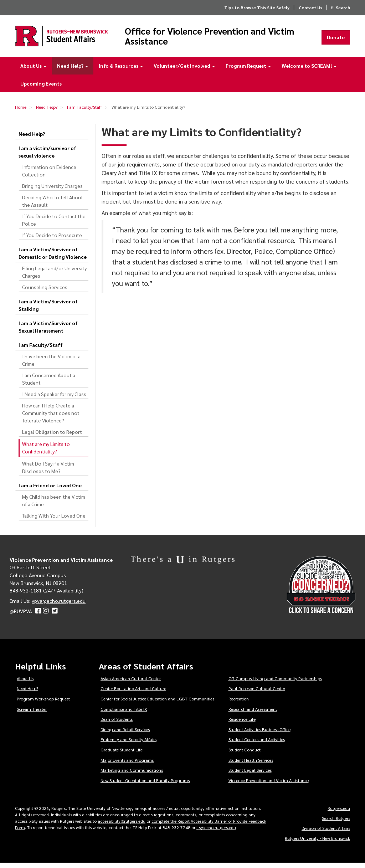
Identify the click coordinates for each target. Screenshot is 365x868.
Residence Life (242, 724)
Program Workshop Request (43, 704)
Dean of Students (117, 724)
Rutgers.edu (339, 813)
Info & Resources (121, 71)
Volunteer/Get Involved (184, 71)
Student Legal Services (250, 775)
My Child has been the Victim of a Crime (54, 505)
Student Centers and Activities (257, 744)
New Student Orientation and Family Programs (145, 785)
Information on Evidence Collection (49, 176)
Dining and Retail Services (125, 734)
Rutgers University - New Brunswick (317, 843)
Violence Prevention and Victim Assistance (269, 785)
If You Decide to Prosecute (52, 240)
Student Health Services (251, 765)
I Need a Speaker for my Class (54, 399)
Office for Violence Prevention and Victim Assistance (216, 38)
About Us (33, 71)
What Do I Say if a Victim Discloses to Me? (48, 472)
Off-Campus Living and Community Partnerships (275, 683)
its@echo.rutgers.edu (216, 832)
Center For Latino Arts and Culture (133, 693)
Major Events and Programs (127, 765)
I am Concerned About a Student (49, 384)
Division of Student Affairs (326, 833)
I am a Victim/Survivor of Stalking (48, 310)
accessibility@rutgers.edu (122, 826)
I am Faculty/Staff (84, 112)
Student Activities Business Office (259, 734)
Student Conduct (245, 755)
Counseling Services (45, 292)
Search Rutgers (336, 823)
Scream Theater (32, 714)
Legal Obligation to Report (52, 437)
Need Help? (73, 71)
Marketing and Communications (132, 775)
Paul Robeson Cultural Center (257, 693)
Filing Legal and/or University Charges (54, 277)
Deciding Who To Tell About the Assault (53, 206)
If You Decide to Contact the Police (54, 225)
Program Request (248, 71)
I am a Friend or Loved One (50, 490)
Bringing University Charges (52, 191)
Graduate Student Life (122, 755)
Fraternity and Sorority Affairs (128, 744)
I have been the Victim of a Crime (51, 365)
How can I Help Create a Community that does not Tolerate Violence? (51, 418)
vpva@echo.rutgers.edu (59, 606)
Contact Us (310, 7)
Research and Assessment (253, 714)
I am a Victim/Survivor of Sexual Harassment (48, 332)
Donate (336, 40)
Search (343, 7)
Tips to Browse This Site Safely (257, 7)
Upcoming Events (41, 88)
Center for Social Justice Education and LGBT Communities (157, 704)
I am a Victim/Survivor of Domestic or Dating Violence (53, 258)
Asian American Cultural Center (131, 683)
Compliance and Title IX (124, 714)
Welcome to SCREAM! (309, 71)
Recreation (239, 704)
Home (21, 112)
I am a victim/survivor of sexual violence (47, 157)
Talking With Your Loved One (54, 520)
